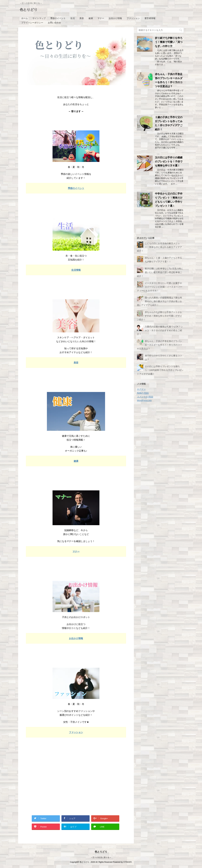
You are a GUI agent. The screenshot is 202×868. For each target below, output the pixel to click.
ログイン (141, 389)
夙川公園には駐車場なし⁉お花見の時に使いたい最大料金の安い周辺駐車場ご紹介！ (160, 272)
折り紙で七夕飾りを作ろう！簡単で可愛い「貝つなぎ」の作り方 (169, 42)
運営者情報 (150, 18)
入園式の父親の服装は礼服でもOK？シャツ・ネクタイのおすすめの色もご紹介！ (160, 330)
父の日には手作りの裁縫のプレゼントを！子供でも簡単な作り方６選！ (169, 162)
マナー (101, 18)
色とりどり (29, 10)
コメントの (145, 397)
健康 (91, 18)
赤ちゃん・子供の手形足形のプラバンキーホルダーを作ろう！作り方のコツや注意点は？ (159, 345)
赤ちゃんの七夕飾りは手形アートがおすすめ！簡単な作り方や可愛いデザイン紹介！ (159, 316)
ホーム (25, 18)
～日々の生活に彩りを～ (101, 857)
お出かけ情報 (115, 18)
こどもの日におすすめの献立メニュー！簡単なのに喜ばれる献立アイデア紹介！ (159, 247)
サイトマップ (39, 18)
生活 (73, 18)
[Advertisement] (76, 785)
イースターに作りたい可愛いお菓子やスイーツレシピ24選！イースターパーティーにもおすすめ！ (160, 287)
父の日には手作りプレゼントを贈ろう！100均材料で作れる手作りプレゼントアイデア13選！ (160, 370)
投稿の (143, 393)
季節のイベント (58, 18)
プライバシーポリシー (32, 23)
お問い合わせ (54, 23)
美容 (82, 18)
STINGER (127, 862)
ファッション (133, 18)
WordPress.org (144, 400)
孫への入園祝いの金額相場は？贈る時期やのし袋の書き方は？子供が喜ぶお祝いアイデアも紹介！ (159, 301)
